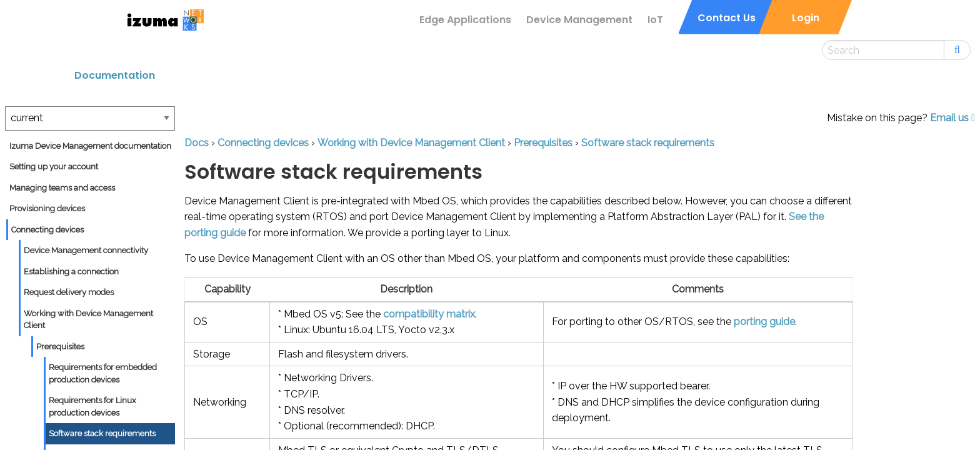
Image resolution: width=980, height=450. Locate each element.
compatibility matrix (429, 314)
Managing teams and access (62, 188)
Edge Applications (465, 20)
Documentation (115, 75)
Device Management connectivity (86, 250)
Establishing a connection (71, 272)
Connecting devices (47, 230)
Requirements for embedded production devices (103, 373)
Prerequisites (60, 347)
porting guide (764, 322)
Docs (197, 143)
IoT (655, 20)
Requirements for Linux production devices (92, 407)
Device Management (579, 20)
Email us (952, 118)
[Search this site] (883, 50)
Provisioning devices (47, 208)
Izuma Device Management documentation (90, 146)
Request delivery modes (69, 292)
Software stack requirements (102, 433)
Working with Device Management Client (88, 320)
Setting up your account (54, 167)
